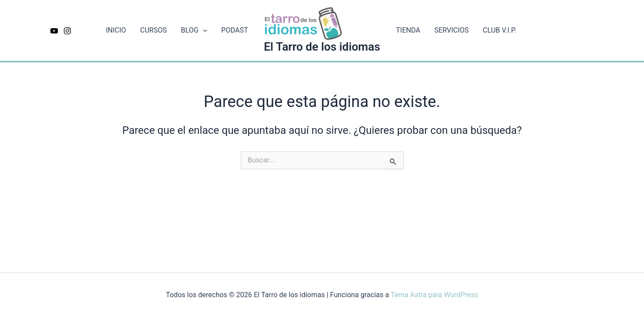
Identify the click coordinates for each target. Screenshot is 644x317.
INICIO (116, 30)
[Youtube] (54, 31)
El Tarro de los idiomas (322, 47)
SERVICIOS (452, 30)
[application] (203, 30)
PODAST (235, 30)
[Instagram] (67, 31)
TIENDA (408, 30)
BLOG (194, 30)
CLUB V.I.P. (500, 30)
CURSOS (153, 30)
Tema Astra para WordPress (434, 295)
